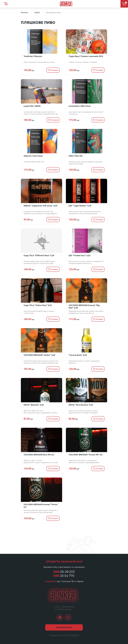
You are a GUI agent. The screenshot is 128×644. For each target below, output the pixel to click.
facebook (60, 617)
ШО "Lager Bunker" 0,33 (80, 206)
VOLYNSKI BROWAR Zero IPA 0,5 (39, 455)
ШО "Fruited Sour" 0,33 (79, 255)
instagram (68, 617)
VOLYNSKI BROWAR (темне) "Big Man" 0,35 (84, 306)
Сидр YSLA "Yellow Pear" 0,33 (38, 305)
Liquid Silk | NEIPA (32, 106)
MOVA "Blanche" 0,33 (34, 405)
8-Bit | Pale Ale (76, 156)
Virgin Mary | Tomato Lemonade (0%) (86, 56)
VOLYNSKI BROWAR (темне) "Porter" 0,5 (41, 506)
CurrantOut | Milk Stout (80, 106)
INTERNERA (73, 635)
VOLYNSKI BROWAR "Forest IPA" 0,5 (86, 455)
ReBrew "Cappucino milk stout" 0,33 (40, 206)
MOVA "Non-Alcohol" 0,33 (81, 405)
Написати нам (64, 627)
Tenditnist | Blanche (33, 56)
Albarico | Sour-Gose (33, 156)
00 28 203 (64, 572)
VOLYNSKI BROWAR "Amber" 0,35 (39, 355)
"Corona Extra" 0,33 (78, 355)
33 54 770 (64, 576)
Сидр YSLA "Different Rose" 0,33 (39, 255)
